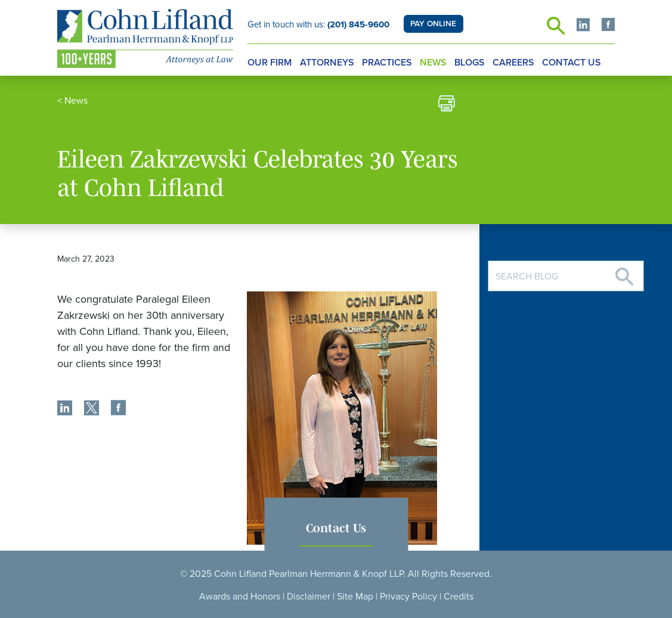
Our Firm (270, 63)
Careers (513, 63)
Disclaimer (309, 597)
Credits (459, 597)
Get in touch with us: (318, 24)
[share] (65, 409)
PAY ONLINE (433, 24)
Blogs (470, 63)
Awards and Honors (240, 597)
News (433, 63)
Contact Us (572, 63)
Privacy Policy (408, 597)
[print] (447, 105)
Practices (387, 63)
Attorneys (327, 63)
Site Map (355, 597)
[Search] (624, 272)
